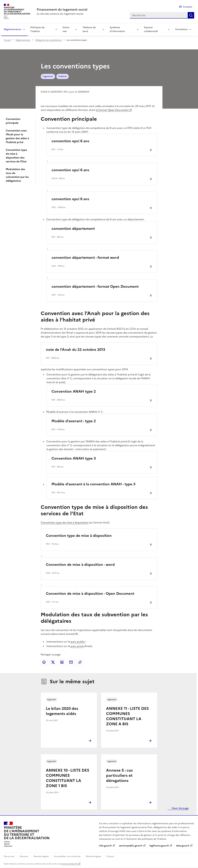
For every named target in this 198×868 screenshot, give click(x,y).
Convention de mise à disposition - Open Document (90, 594)
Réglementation (13, 29)
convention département (73, 229)
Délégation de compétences (48, 40)
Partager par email (71, 662)
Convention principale (13, 121)
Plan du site (9, 856)
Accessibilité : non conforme (67, 856)
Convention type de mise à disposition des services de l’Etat (16, 156)
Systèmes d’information (117, 29)
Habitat (63, 76)
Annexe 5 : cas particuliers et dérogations (119, 775)
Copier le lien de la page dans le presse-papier (80, 662)
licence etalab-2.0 (69, 864)
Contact (188, 7)
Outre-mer (66, 29)
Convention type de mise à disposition (65, 523)
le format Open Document (112, 110)
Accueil (7, 40)
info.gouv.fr (105, 846)
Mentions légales (41, 856)
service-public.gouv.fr (131, 846)
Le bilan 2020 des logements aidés (62, 711)
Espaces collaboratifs (151, 29)
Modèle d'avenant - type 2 (74, 421)
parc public (78, 642)
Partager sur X (53, 662)
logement (48, 76)
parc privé (77, 646)
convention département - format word (85, 258)
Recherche (191, 15)
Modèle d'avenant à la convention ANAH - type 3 (93, 484)
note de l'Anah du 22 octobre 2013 (75, 350)
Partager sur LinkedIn (62, 662)
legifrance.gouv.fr (159, 846)
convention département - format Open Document (95, 287)
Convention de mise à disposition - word (80, 565)
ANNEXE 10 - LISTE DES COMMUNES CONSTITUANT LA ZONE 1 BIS (68, 778)
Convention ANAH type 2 (74, 391)
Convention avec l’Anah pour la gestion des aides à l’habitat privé (17, 136)
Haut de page (180, 808)
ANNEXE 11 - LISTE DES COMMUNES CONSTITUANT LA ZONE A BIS (127, 716)
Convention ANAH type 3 (74, 458)
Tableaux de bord (89, 29)
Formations (181, 29)
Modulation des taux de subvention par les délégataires (17, 175)
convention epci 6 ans (70, 141)
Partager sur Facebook (44, 662)
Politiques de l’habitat (37, 29)
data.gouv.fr (183, 846)
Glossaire (24, 856)
